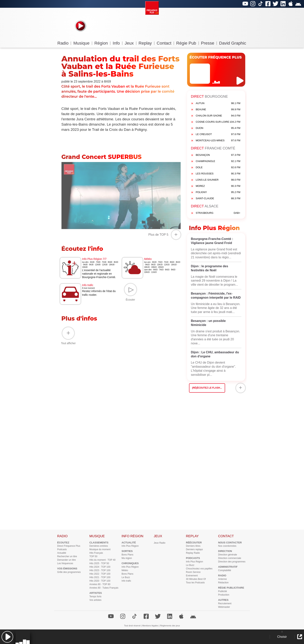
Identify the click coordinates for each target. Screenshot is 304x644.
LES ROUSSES (218, 174)
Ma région (127, 558)
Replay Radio (193, 553)
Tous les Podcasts (195, 583)
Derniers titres (193, 546)
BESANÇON (218, 155)
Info (117, 43)
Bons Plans (127, 555)
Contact (165, 43)
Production (224, 595)
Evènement (192, 576)
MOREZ (218, 186)
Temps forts (95, 597)
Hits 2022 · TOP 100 (100, 574)
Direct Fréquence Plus (69, 546)
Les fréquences (65, 563)
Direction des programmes (232, 562)
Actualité (62, 553)
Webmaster (224, 607)
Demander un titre (66, 560)
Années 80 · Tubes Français (104, 588)
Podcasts (62, 549)
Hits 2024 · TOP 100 (100, 567)
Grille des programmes (69, 572)
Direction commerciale (230, 558)
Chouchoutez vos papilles (199, 569)
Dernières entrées (99, 546)
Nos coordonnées (227, 546)
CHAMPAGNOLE (218, 161)
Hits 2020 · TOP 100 (100, 581)
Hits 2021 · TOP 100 (100, 577)
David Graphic (233, 43)
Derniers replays (194, 549)
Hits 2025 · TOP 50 (99, 563)
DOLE (218, 168)
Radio (64, 43)
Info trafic (126, 581)
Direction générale (228, 555)
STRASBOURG (218, 213)
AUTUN (218, 103)
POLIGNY (218, 192)
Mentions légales (150, 626)
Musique (83, 43)
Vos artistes (95, 600)
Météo (125, 570)
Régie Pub (187, 43)
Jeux (130, 43)
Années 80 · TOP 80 (100, 584)
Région (102, 43)
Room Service (193, 572)
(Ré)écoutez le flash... (207, 388)
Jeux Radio (160, 543)
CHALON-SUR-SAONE (218, 116)
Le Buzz (126, 577)
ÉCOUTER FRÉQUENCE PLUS (216, 57)
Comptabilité (225, 570)
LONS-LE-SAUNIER (218, 180)
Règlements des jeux (170, 626)
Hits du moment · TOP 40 (102, 560)
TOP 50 (93, 556)
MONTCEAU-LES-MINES (218, 141)
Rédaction (223, 583)
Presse (209, 43)
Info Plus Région (130, 546)
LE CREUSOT (218, 134)
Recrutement (225, 603)
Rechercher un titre (67, 556)
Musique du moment (100, 549)
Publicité (222, 591)
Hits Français (96, 553)
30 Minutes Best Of (196, 579)
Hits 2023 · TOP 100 (100, 570)
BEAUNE (218, 110)
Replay (146, 43)
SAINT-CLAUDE (218, 199)
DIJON (218, 128)
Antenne (222, 579)
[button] (7, 637)
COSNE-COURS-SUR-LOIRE (218, 122)
